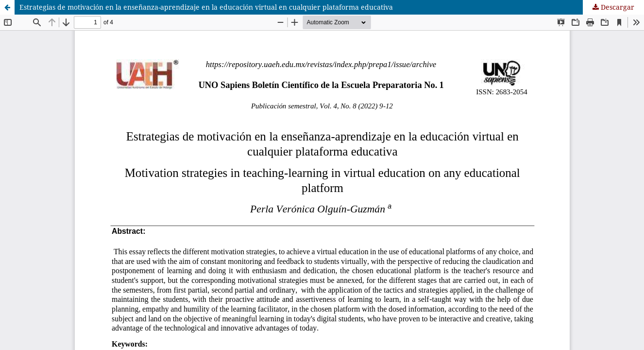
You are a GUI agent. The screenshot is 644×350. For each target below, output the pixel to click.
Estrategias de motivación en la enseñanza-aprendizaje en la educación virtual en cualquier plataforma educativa (206, 7)
